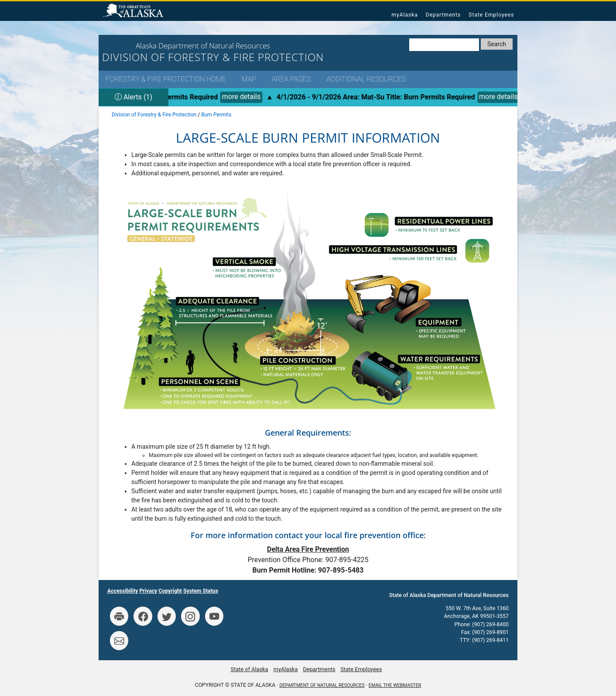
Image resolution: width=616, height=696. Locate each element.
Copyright (170, 591)
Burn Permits (216, 115)
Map (249, 79)
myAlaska (404, 15)
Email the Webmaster (395, 685)
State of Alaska (134, 11)
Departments (443, 15)
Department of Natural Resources (322, 685)
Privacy (148, 591)
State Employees (491, 15)
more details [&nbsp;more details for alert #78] (245, 97)
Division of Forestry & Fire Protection (154, 115)
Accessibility (123, 591)
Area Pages (291, 79)
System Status (201, 591)
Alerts (133, 97)
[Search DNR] (444, 45)
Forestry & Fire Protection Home (166, 79)
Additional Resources (366, 79)
